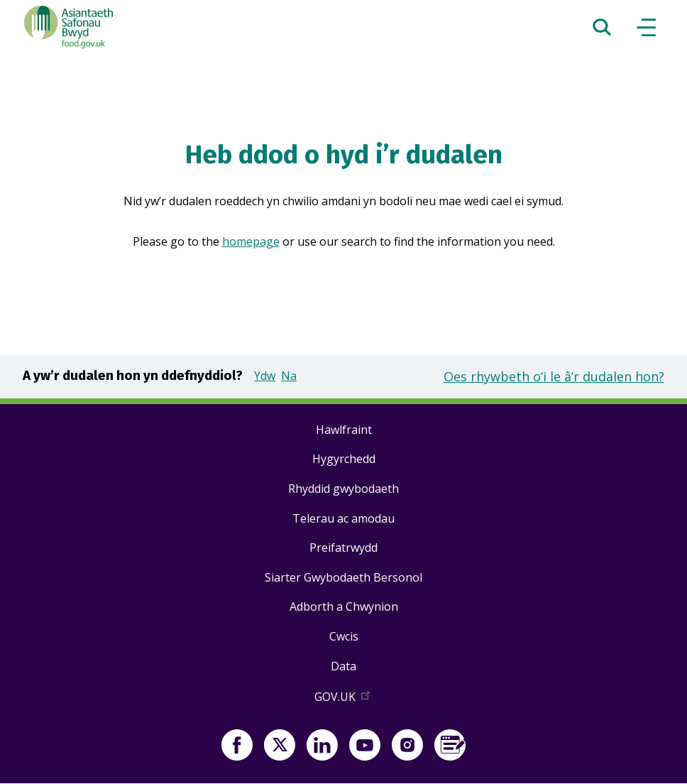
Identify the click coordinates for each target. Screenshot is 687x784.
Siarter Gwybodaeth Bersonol (343, 577)
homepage (251, 241)
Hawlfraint (344, 430)
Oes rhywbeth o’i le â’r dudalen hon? (554, 376)
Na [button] (289, 376)
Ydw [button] (265, 376)
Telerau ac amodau (343, 518)
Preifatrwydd (343, 548)
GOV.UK (343, 699)
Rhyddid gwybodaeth (343, 489)
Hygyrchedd (344, 459)
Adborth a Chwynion (344, 606)
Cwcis (344, 636)
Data (343, 666)
